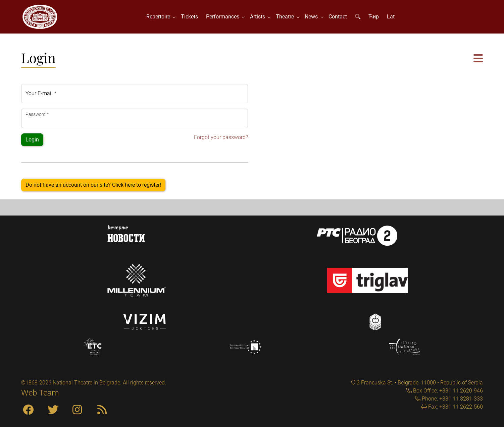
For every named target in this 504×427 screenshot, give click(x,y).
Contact (338, 17)
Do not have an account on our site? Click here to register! (93, 185)
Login (32, 140)
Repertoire (160, 17)
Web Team (40, 393)
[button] (478, 59)
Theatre (286, 17)
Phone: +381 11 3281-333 (452, 399)
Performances (224, 17)
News (313, 17)
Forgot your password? (221, 137)
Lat (391, 17)
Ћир (374, 17)
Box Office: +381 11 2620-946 (447, 391)
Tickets (189, 17)
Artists (259, 17)
